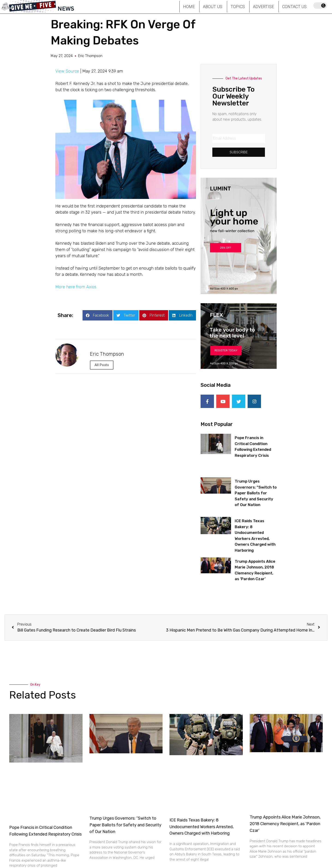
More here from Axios (76, 287)
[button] (98, 315)
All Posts (102, 365)
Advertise (263, 7)
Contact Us (294, 7)
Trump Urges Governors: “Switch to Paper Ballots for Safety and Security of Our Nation (256, 493)
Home (189, 7)
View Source (67, 71)
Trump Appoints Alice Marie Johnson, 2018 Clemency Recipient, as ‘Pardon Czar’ (285, 824)
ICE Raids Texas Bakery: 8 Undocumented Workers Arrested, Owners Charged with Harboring (202, 827)
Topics (238, 7)
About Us (213, 7)
